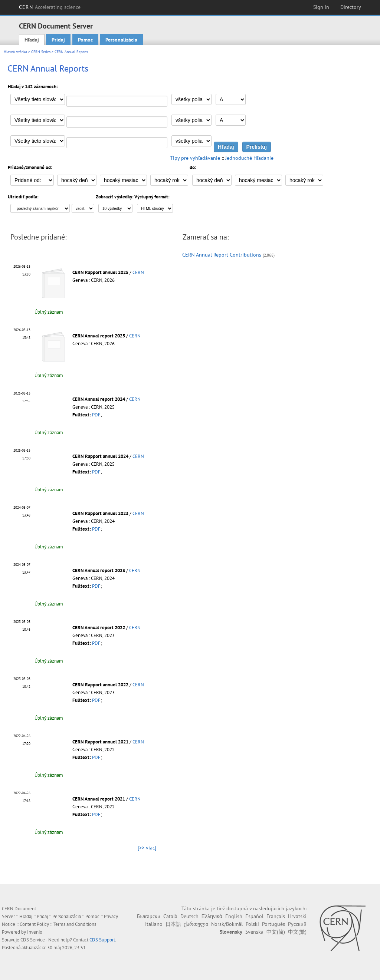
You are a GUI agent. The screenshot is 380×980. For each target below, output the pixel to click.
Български (149, 916)
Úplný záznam (49, 312)
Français (276, 916)
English (234, 916)
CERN (50, 7)
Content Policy (34, 924)
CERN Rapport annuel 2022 (100, 685)
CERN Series (41, 52)
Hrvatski (297, 916)
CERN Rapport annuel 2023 (100, 513)
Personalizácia (121, 40)
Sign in (321, 7)
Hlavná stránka (15, 52)
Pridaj (58, 40)
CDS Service (33, 940)
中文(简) (276, 932)
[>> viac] (147, 848)
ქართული (196, 924)
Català (170, 916)
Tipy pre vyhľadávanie (195, 158)
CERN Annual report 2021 (99, 799)
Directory (351, 7)
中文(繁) (297, 932)
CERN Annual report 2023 (99, 570)
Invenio (35, 932)
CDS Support (102, 940)
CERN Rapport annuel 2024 (100, 456)
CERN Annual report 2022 (99, 628)
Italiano (154, 924)
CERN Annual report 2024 (99, 399)
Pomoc (85, 40)
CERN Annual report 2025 (99, 336)
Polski (252, 924)
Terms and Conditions (75, 924)
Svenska (254, 932)
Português (273, 924)
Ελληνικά (212, 916)
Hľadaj (32, 40)
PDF (96, 415)
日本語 (173, 924)
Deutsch (189, 916)
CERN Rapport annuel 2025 (100, 272)
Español (254, 916)
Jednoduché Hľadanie (249, 158)
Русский (297, 924)
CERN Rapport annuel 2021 (100, 742)
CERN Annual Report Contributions (222, 255)
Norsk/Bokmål (227, 924)
